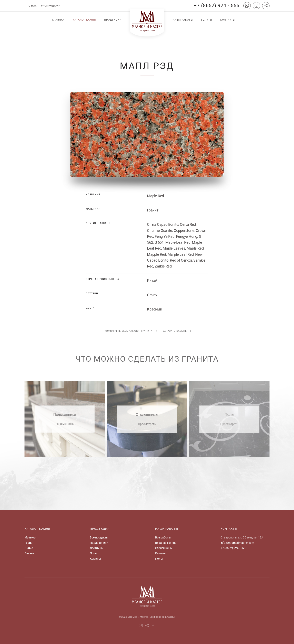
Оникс (29, 548)
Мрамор (30, 537)
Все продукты (99, 537)
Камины (95, 559)
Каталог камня (84, 20)
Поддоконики (99, 543)
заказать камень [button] (175, 331)
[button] (147, 134)
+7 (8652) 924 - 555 (217, 6)
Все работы (163, 537)
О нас (33, 6)
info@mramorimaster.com (237, 543)
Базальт (30, 553)
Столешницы (164, 548)
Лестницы (97, 548)
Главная (58, 20)
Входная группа (166, 543)
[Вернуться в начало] (147, 23)
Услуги (207, 20)
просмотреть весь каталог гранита (127, 331)
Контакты (228, 20)
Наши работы (183, 20)
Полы (94, 553)
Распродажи (51, 6)
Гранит (29, 543)
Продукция (113, 20)
